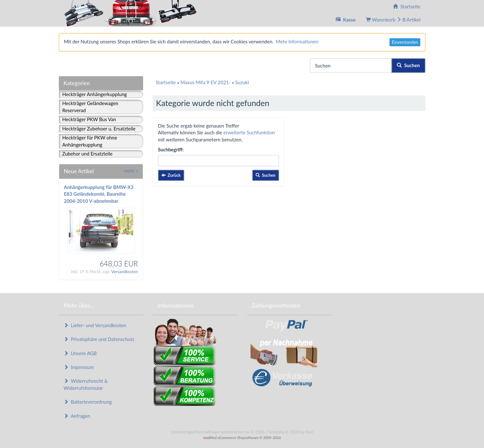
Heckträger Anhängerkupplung (95, 94)
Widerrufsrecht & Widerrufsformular (86, 384)
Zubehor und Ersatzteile (87, 154)
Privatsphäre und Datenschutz (99, 339)
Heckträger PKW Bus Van (89, 119)
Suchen (408, 65)
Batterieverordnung (88, 402)
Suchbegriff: (171, 149)
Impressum (79, 367)
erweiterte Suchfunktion (249, 132)
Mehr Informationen (297, 41)
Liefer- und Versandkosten (95, 325)
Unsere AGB (80, 353)
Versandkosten (125, 272)
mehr (131, 171)
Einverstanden (405, 42)
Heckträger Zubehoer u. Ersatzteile (99, 129)
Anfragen (77, 416)
